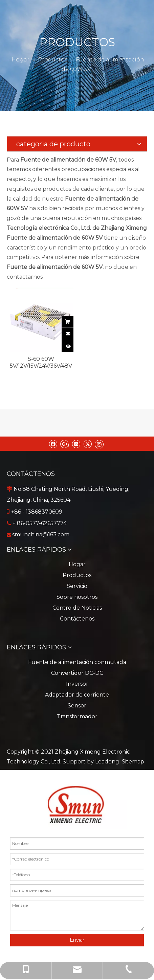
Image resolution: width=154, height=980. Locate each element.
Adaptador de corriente (77, 695)
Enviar (77, 940)
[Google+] (64, 444)
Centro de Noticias (77, 608)
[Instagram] (99, 444)
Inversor (77, 684)
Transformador (77, 716)
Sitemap (133, 762)
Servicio (77, 586)
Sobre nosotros (77, 597)
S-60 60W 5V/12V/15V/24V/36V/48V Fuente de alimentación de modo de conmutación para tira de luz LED (41, 363)
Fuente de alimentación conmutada (77, 662)
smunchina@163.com (41, 534)
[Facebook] (53, 444)
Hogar (77, 564)
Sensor (77, 706)
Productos (77, 575)
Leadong (107, 762)
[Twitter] (87, 444)
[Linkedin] (76, 444)
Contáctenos (77, 619)
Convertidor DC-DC (77, 673)
